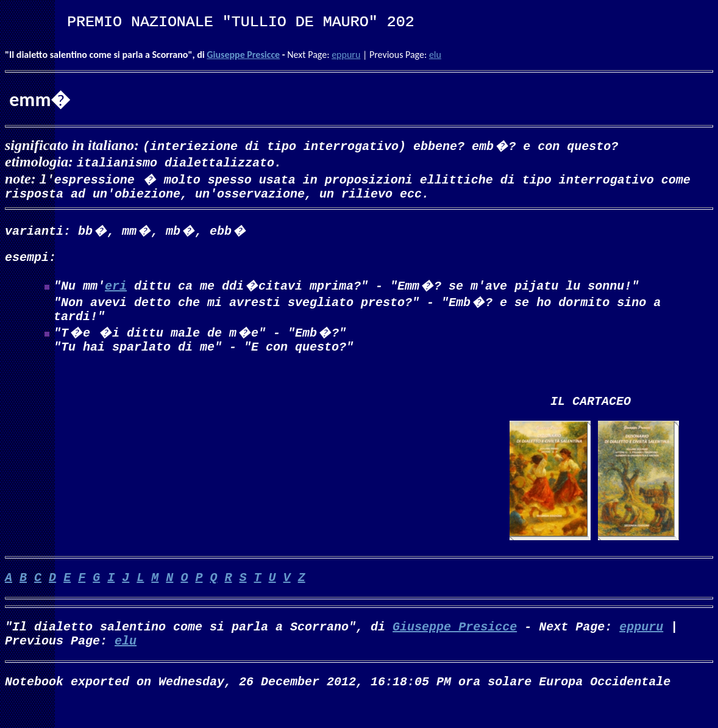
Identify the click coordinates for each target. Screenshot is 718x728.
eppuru (346, 55)
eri (116, 290)
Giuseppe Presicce (243, 55)
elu (435, 55)
